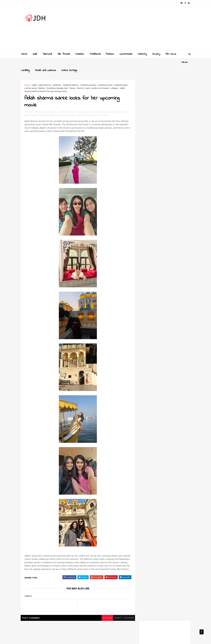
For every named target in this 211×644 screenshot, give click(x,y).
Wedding (37, 62)
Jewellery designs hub (58, 80)
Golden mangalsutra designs (169, 290)
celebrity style (122, 77)
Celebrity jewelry (89, 77)
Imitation (80, 54)
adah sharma (45, 77)
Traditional (95, 54)
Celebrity (142, 54)
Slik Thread (64, 54)
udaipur (116, 80)
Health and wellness (57, 62)
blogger (106, 613)
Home (24, 54)
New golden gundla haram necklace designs (168, 316)
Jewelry (156, 54)
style (89, 80)
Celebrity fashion (71, 77)
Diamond (47, 54)
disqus (116, 613)
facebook (127, 613)
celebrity (58, 77)
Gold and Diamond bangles (168, 302)
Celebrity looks (106, 77)
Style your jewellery (164, 327)
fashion (43, 80)
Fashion (110, 54)
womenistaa (126, 54)
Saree (73, 80)
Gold (35, 54)
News (24, 62)
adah (35, 77)
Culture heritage (81, 62)
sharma (81, 80)
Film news (171, 54)
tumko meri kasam (101, 80)
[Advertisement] (135, 29)
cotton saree (32, 80)
